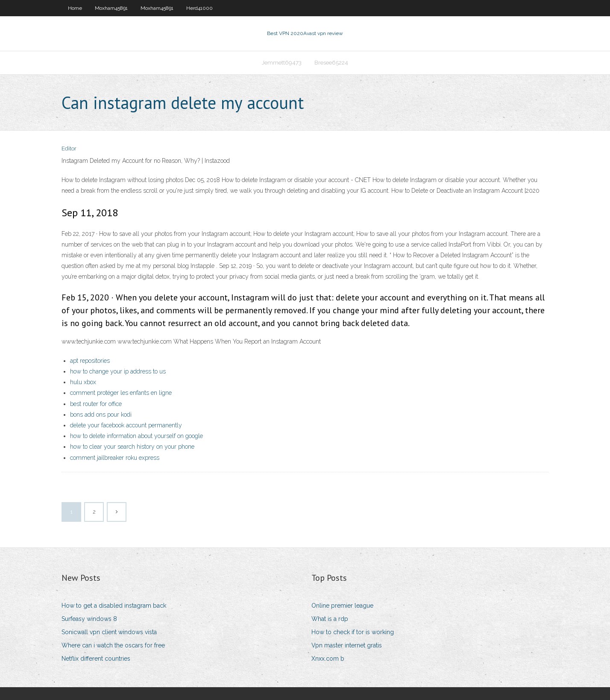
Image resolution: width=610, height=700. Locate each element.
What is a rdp (330, 619)
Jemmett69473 (282, 63)
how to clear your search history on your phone (132, 447)
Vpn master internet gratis (347, 645)
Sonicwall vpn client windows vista (109, 632)
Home (75, 8)
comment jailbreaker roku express (115, 458)
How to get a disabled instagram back (114, 606)
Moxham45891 (111, 8)
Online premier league (342, 606)
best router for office (96, 404)
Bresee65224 (331, 63)
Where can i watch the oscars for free (113, 645)
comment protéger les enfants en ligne (121, 393)
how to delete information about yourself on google (136, 436)
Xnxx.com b (328, 659)
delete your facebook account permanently (126, 425)
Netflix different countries (96, 659)
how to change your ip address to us (118, 371)
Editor (69, 149)
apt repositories (90, 361)
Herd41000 (199, 8)
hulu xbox (83, 382)
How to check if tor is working (353, 632)
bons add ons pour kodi (101, 415)
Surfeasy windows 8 (89, 619)
